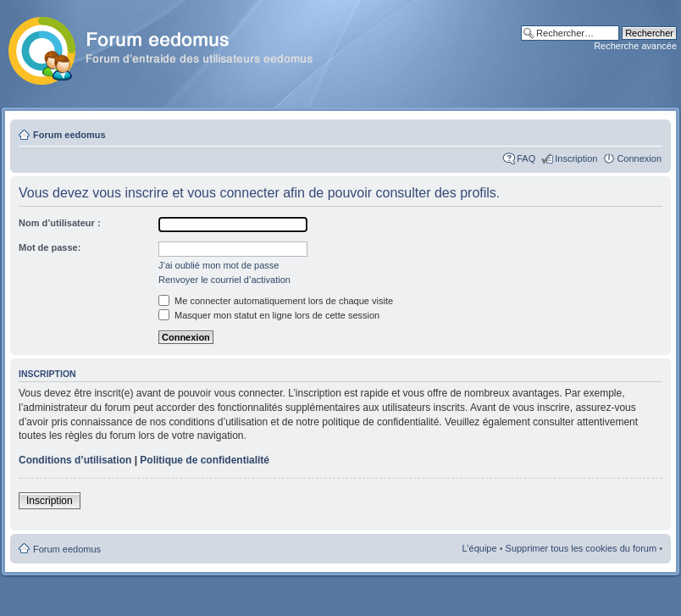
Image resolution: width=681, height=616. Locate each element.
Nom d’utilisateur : (60, 223)
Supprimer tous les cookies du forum (581, 548)
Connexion (639, 158)
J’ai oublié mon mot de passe (219, 265)
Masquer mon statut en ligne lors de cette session (269, 315)
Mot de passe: (50, 247)
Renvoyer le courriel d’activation (224, 280)
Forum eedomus (69, 135)
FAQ (526, 158)
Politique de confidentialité (205, 460)
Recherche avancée (635, 46)
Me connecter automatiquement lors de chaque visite (276, 301)
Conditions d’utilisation (75, 460)
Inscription (576, 158)
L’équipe (480, 548)
